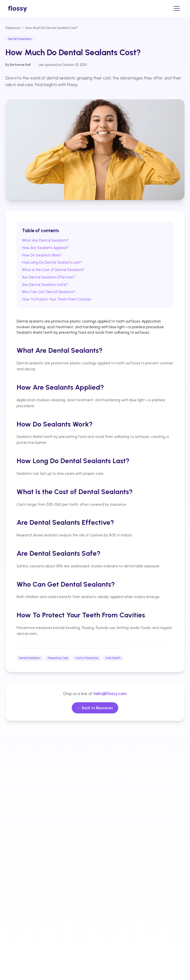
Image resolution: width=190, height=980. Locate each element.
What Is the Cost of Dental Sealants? (53, 270)
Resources (13, 28)
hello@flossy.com (110, 694)
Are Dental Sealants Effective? (48, 277)
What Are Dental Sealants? (45, 240)
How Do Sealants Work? (42, 255)
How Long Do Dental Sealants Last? (52, 262)
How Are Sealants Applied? (45, 248)
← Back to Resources (95, 708)
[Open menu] (177, 8)
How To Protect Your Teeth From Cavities (57, 299)
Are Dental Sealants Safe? (45, 285)
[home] (17, 8)
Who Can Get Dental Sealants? (49, 292)
